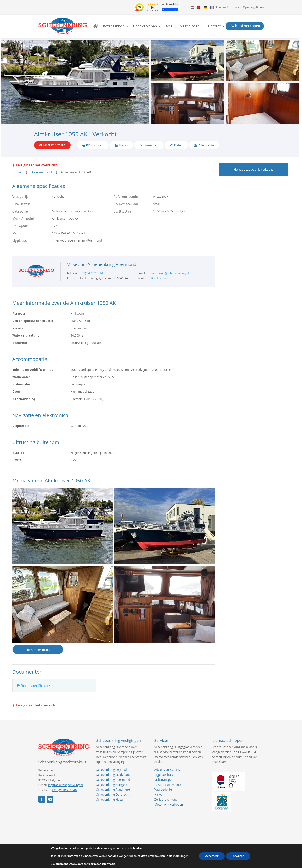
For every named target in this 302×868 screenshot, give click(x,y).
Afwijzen (238, 856)
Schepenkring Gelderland (114, 775)
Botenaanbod (114, 26)
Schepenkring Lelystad (112, 770)
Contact (214, 26)
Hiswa (159, 794)
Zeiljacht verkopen (167, 799)
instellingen (181, 856)
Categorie (20, 211)
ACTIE (171, 26)
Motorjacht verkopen (169, 804)
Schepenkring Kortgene (112, 785)
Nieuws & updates (229, 7)
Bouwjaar (20, 226)
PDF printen (95, 145)
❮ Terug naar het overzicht (35, 165)
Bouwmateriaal (126, 204)
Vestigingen (190, 26)
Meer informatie (54, 145)
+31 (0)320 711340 (64, 790)
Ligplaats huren (165, 775)
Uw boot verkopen (245, 26)
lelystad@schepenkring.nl (66, 785)
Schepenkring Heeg (110, 799)
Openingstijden (253, 7)
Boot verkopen (145, 26)
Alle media (206, 145)
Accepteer (212, 856)
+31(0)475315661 (92, 273)
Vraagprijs (20, 197)
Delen (178, 145)
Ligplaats (20, 240)
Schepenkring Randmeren (114, 789)
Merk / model (23, 219)
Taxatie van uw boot (168, 785)
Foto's (124, 145)
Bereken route (161, 278)
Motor (17, 233)
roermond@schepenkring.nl (170, 273)
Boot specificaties (36, 686)
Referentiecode (126, 197)
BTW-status (21, 204)
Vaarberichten (164, 789)
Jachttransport (164, 780)
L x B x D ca (123, 211)
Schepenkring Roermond (113, 780)
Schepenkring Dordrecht (113, 794)
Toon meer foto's (38, 650)
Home (17, 172)
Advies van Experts (167, 770)
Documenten (149, 145)
